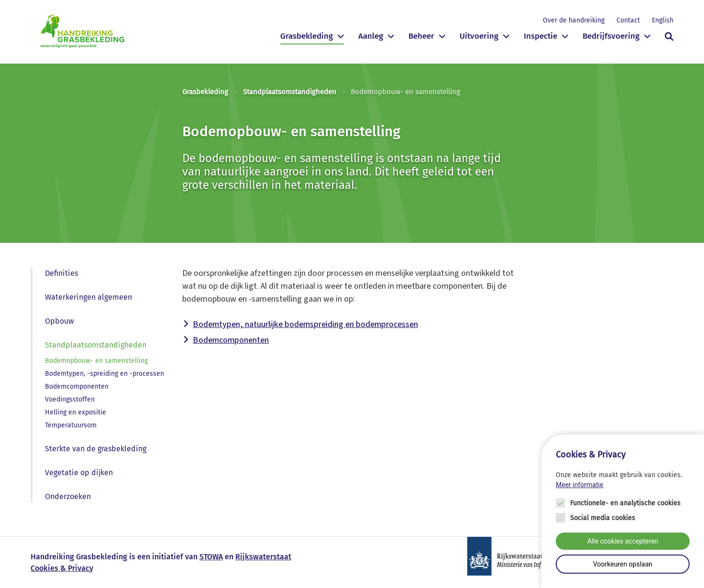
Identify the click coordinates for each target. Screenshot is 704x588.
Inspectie (540, 36)
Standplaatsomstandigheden (290, 92)
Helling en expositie (76, 412)
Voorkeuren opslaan (623, 565)
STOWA (211, 557)
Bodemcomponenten (77, 387)
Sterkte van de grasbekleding (96, 449)
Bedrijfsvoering (611, 36)
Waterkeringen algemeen (88, 297)
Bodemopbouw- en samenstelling (96, 361)
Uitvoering (479, 36)
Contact (628, 20)
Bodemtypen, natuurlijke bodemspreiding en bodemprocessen (305, 324)
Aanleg (371, 36)
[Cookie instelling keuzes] (623, 512)
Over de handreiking (574, 20)
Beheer (421, 36)
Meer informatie (579, 485)
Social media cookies (603, 518)
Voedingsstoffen (70, 399)
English (663, 20)
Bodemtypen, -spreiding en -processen (104, 374)
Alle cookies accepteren (623, 542)
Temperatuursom (71, 425)
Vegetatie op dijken (79, 473)
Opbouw (59, 321)
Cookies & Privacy (62, 568)
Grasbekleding (307, 36)
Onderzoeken (68, 496)
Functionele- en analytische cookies (625, 504)
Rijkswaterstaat (263, 557)
